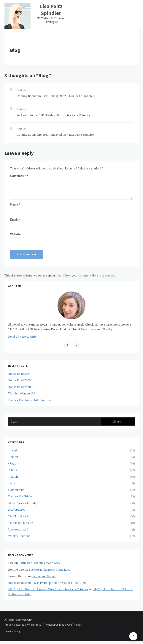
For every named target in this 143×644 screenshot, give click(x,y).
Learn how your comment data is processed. (86, 275)
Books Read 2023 (19, 380)
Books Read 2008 (75, 583)
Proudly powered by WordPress (23, 625)
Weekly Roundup (19, 536)
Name (15, 204)
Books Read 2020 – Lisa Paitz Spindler (34, 583)
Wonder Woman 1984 (22, 393)
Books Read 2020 (19, 387)
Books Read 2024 (19, 374)
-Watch (13, 477)
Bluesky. (108, 329)
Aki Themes (75, 625)
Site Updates (17, 510)
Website (15, 234)
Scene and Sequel (44, 576)
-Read (12, 463)
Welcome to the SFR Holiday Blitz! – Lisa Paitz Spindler (54, 115)
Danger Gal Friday (20, 496)
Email (15, 220)
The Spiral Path (18, 516)
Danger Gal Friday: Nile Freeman (30, 400)
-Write (13, 483)
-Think (13, 470)
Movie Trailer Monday (23, 503)
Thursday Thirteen (21, 523)
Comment (18, 176)
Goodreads (88, 329)
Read (22, 337)
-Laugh (13, 450)
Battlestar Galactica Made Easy (39, 563)
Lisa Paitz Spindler (51, 10)
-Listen (13, 457)
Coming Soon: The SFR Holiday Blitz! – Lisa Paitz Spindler (55, 96)
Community (16, 490)
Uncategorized (18, 529)
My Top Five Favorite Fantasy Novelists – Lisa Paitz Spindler (48, 589)
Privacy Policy (12, 631)
